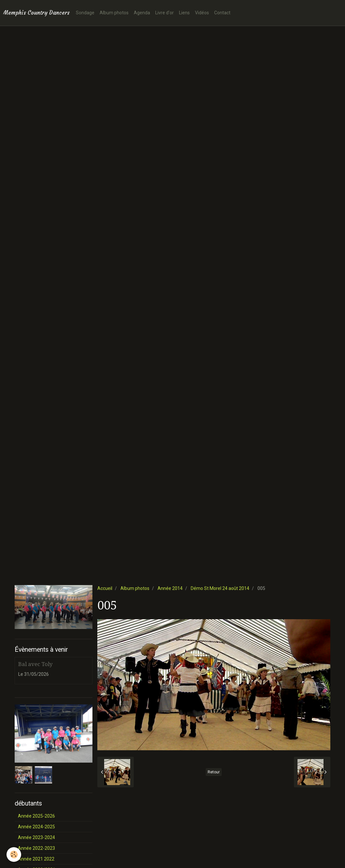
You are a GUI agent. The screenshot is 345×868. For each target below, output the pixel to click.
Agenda (142, 13)
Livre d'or (165, 13)
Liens (184, 13)
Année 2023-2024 (36, 837)
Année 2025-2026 (36, 816)
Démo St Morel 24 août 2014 (220, 588)
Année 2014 (170, 588)
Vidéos (202, 13)
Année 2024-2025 (36, 827)
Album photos (114, 13)
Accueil (105, 588)
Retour (214, 772)
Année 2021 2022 (36, 859)
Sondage (85, 13)
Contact (222, 13)
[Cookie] (14, 855)
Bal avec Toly (35, 664)
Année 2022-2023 (36, 848)
